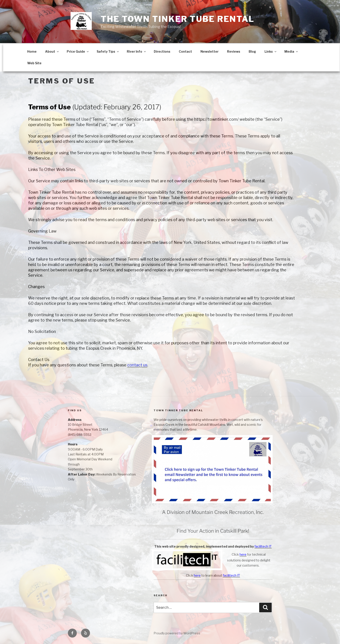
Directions (162, 51)
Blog (252, 51)
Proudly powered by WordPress (177, 633)
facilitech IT (263, 546)
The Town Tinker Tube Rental (178, 19)
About (52, 51)
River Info (137, 51)
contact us (137, 365)
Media (291, 51)
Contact (185, 51)
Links (271, 51)
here (243, 554)
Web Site (34, 63)
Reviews (234, 51)
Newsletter (210, 51)
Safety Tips (108, 51)
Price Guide (78, 51)
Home (32, 51)
